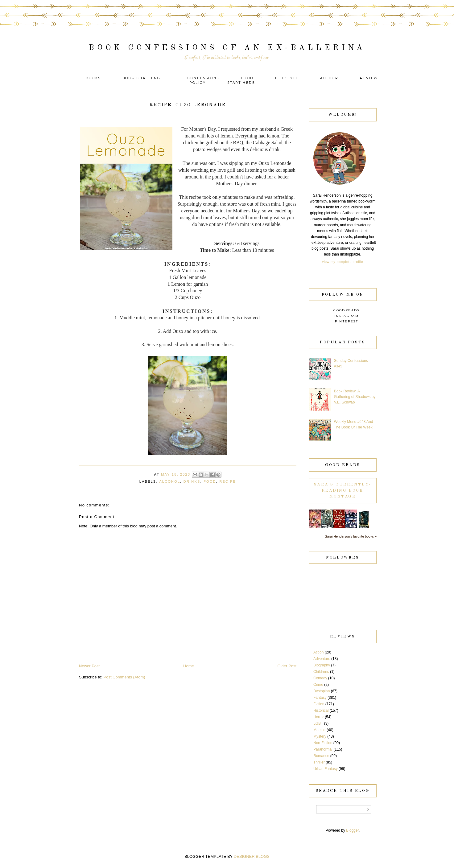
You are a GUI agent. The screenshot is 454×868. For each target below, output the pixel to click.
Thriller (319, 762)
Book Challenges (144, 78)
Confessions (203, 78)
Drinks (192, 481)
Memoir (320, 730)
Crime (318, 685)
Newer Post (89, 666)
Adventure (322, 659)
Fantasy (320, 698)
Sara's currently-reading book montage (343, 490)
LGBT (318, 723)
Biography (322, 665)
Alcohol (170, 481)
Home (189, 666)
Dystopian (322, 691)
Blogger (352, 830)
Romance (321, 756)
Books (93, 78)
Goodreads (347, 310)
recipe (228, 481)
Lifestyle (288, 78)
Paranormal (323, 749)
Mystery (320, 736)
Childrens (321, 672)
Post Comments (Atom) (124, 677)
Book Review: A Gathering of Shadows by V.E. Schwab (355, 397)
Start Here (241, 83)
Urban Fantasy (326, 769)
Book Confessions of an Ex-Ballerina (227, 48)
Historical (321, 710)
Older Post (287, 666)
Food (247, 78)
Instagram (347, 316)
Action (318, 652)
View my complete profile (343, 262)
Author (329, 78)
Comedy (320, 678)
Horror (319, 717)
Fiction (319, 704)
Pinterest (347, 321)
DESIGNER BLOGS (252, 856)
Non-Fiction (323, 743)
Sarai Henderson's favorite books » (351, 536)
